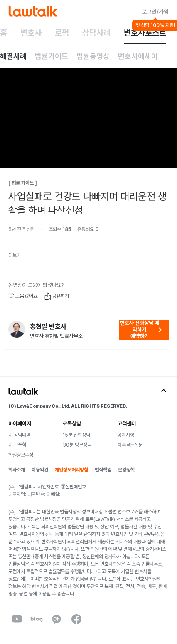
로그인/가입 (155, 12)
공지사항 (126, 435)
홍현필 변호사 (48, 327)
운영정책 (126, 470)
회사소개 (17, 470)
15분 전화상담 (76, 435)
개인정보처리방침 (71, 470)
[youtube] (17, 619)
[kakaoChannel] (57, 619)
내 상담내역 (19, 435)
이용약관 (40, 470)
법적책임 (103, 470)
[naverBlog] (37, 619)
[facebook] (76, 619)
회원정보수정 (21, 455)
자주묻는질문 (130, 445)
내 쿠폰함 (17, 445)
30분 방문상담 (77, 445)
